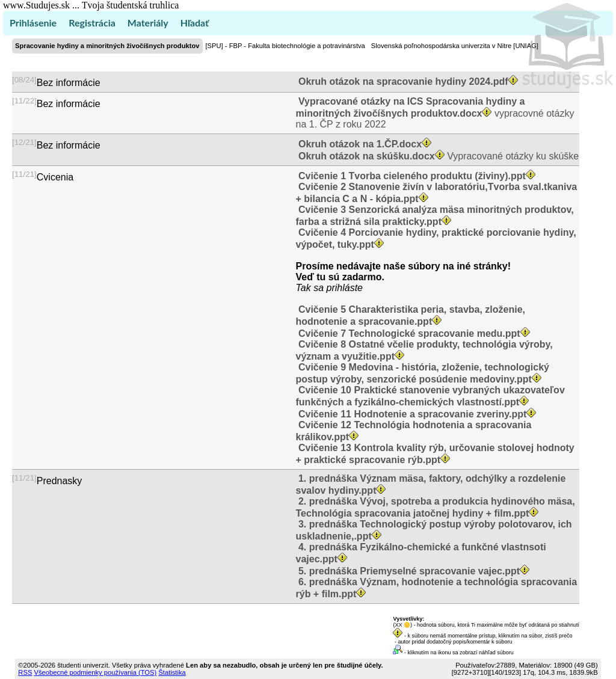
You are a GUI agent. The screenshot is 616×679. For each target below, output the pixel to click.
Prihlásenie (33, 23)
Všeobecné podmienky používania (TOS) (95, 672)
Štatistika (172, 672)
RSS (25, 672)
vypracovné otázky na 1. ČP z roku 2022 (435, 113)
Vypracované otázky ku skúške (438, 156)
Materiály (148, 23)
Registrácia (92, 23)
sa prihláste (338, 288)
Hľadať (195, 23)
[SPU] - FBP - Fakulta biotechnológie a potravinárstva (285, 46)
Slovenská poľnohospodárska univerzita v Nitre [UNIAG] (455, 46)
